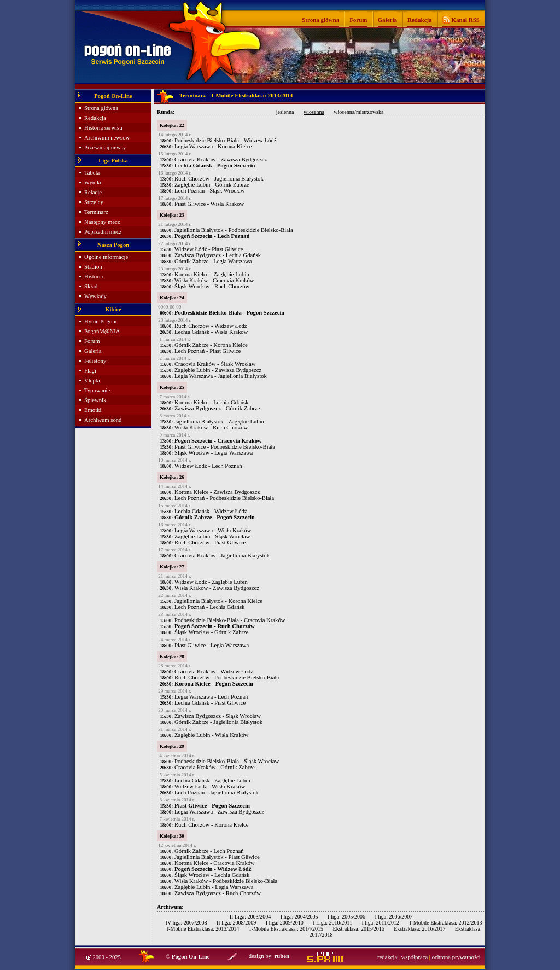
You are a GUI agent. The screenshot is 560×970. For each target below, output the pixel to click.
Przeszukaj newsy (105, 147)
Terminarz (96, 212)
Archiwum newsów (107, 138)
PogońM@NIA (102, 331)
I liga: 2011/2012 (380, 923)
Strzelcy (94, 202)
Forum (358, 20)
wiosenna (314, 112)
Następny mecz (102, 222)
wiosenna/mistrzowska (358, 112)
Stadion (93, 267)
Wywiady (95, 296)
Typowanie (97, 390)
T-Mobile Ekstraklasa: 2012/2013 (445, 923)
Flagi (90, 371)
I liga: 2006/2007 (393, 917)
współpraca (415, 957)
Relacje (93, 192)
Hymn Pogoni (101, 321)
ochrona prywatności (456, 957)
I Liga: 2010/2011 (332, 923)
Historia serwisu (103, 128)
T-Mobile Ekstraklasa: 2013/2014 (202, 929)
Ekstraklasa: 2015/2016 (359, 929)
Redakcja (420, 20)
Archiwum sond (103, 420)
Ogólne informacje (106, 257)
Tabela (92, 173)
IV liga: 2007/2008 (186, 923)
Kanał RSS (465, 20)
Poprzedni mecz (103, 232)
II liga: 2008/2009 (236, 923)
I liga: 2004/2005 (299, 917)
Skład (91, 286)
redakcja (387, 957)
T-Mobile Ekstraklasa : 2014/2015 (286, 929)
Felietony (95, 361)
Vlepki (92, 381)
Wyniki (93, 182)
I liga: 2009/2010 (285, 923)
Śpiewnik (95, 400)
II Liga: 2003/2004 (250, 917)
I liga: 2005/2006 (346, 917)
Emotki (93, 410)
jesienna (285, 112)
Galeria (387, 20)
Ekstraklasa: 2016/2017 (419, 929)
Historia (94, 277)
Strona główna (320, 20)
